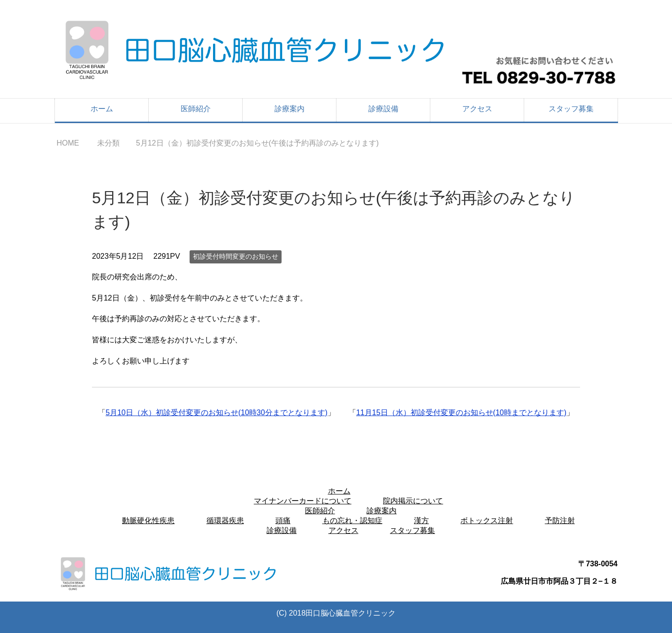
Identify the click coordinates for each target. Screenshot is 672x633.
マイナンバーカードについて (303, 501)
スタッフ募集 (571, 109)
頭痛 (283, 521)
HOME (68, 143)
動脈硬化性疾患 (148, 521)
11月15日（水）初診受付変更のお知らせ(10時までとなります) (461, 413)
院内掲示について (413, 501)
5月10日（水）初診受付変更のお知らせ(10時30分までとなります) (217, 413)
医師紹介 (196, 109)
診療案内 (290, 109)
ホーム (102, 109)
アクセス (477, 109)
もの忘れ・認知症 (352, 521)
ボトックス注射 (487, 521)
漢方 (421, 521)
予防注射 (560, 521)
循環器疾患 (225, 521)
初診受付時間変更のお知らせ (236, 256)
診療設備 (383, 109)
